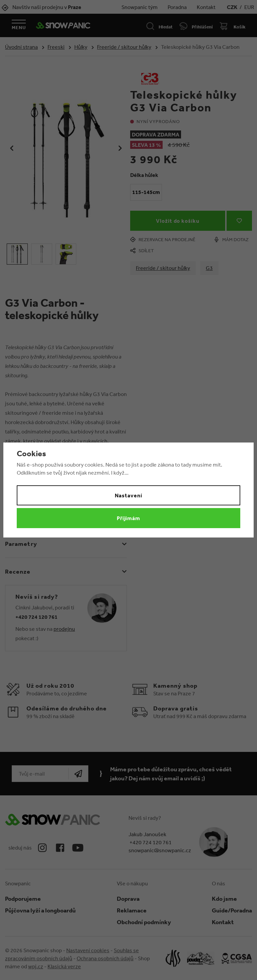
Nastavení (128, 495)
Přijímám (129, 518)
